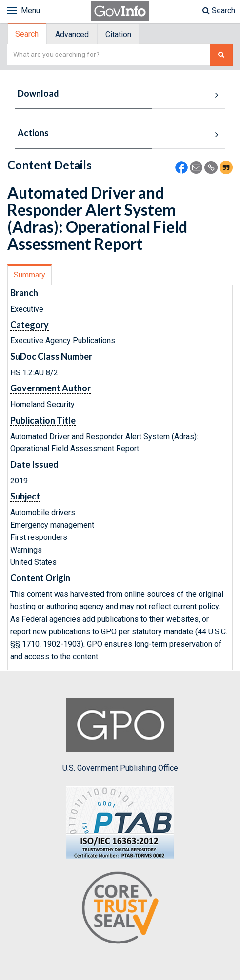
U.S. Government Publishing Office (120, 735)
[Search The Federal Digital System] (221, 55)
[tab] (27, 34)
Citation (118, 34)
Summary (30, 275)
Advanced (72, 34)
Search (219, 10)
